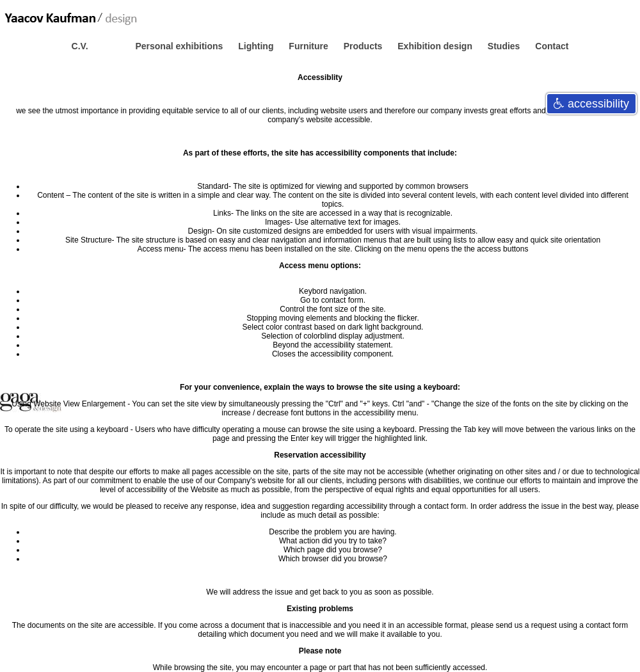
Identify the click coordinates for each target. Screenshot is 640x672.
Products (364, 46)
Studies (505, 46)
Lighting (257, 46)
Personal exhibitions (180, 46)
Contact (552, 46)
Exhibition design (436, 46)
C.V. (81, 46)
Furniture (309, 46)
